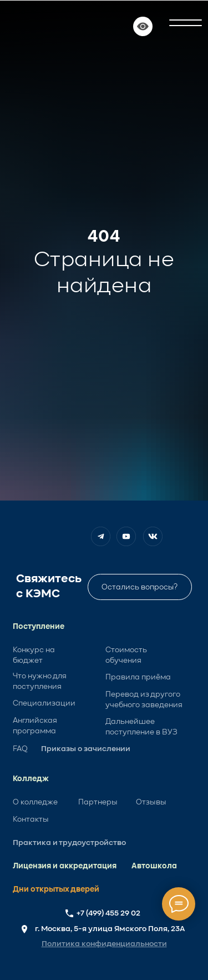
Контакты (31, 819)
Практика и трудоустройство (69, 843)
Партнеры (98, 802)
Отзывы (151, 802)
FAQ (20, 749)
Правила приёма (138, 677)
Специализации (44, 703)
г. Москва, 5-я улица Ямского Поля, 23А (110, 929)
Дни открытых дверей (56, 889)
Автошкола (154, 866)
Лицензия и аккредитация (65, 866)
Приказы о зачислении (86, 749)
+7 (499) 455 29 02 (108, 913)
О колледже (35, 802)
